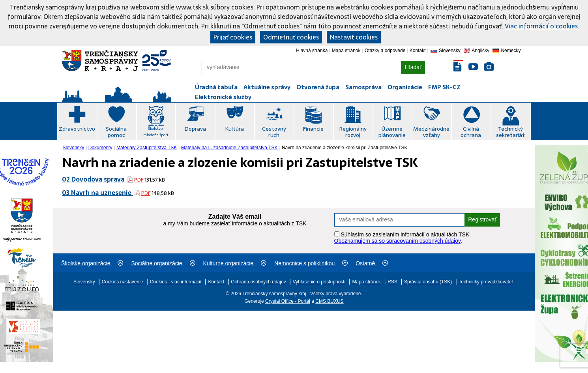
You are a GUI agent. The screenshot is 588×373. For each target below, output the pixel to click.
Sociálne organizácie (163, 263)
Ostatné (372, 263)
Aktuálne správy (267, 87)
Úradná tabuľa (216, 87)
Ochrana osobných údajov (258, 282)
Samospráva (363, 87)
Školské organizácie (92, 263)
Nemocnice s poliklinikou (311, 263)
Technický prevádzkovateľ (486, 282)
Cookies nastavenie (123, 282)
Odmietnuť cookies (291, 37)
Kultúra (234, 129)
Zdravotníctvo (77, 129)
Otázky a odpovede (385, 51)
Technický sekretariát (510, 132)
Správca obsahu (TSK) (428, 282)
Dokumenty (100, 148)
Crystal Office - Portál (288, 301)
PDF (139, 180)
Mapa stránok (346, 51)
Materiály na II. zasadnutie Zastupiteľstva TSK (229, 148)
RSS (392, 282)
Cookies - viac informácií (176, 282)
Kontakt (418, 51)
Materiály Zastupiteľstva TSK (147, 148)
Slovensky (74, 148)
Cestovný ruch (274, 132)
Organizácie (405, 87)
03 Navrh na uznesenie (97, 193)
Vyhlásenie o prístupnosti (319, 282)
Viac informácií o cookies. (542, 26)
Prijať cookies (233, 37)
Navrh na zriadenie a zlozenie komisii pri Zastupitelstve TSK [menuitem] (345, 148)
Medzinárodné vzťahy (431, 132)
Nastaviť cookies (354, 37)
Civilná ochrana (471, 132)
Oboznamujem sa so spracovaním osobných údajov (397, 241)
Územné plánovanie (392, 132)
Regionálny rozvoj (353, 132)
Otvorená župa (318, 87)
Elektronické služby (223, 97)
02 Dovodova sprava (94, 179)
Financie (313, 129)
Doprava (195, 129)
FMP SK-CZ (444, 87)
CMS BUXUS (329, 301)
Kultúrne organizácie (235, 263)
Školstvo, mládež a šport (156, 132)
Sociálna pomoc (116, 132)
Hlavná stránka (312, 51)
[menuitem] (74, 148)
